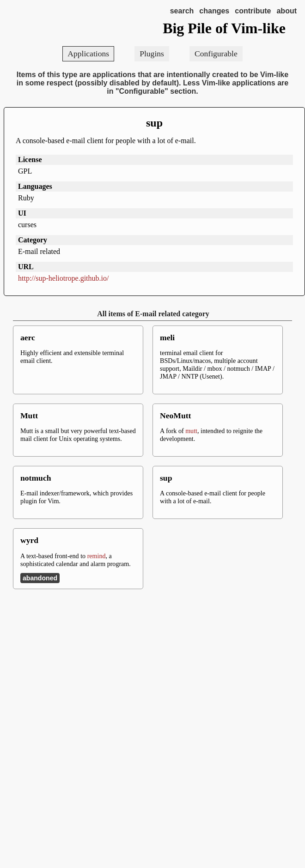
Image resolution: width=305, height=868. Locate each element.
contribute (253, 11)
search (182, 11)
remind (97, 556)
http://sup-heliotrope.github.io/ (63, 278)
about (287, 11)
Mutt (29, 416)
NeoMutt (175, 416)
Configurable (216, 54)
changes (214, 11)
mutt (191, 431)
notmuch (36, 478)
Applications (88, 54)
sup (154, 123)
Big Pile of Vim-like (224, 28)
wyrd (29, 540)
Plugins (152, 54)
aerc (28, 338)
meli (167, 338)
